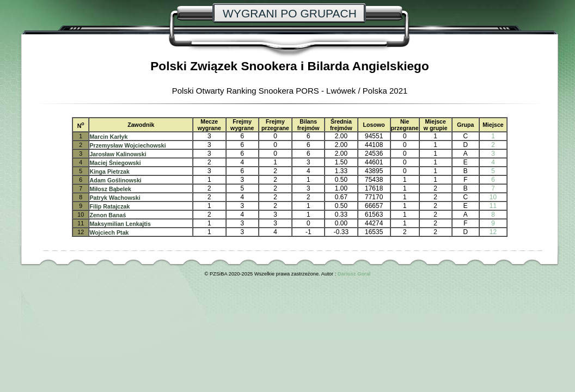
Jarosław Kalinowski (118, 154)
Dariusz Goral (354, 274)
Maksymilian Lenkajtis (120, 224)
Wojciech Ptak (109, 232)
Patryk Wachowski (115, 198)
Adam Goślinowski (115, 180)
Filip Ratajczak (109, 206)
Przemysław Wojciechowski (127, 145)
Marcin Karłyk (108, 137)
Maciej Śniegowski (115, 163)
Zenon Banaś (108, 215)
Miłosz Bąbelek (110, 189)
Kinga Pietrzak (109, 171)
